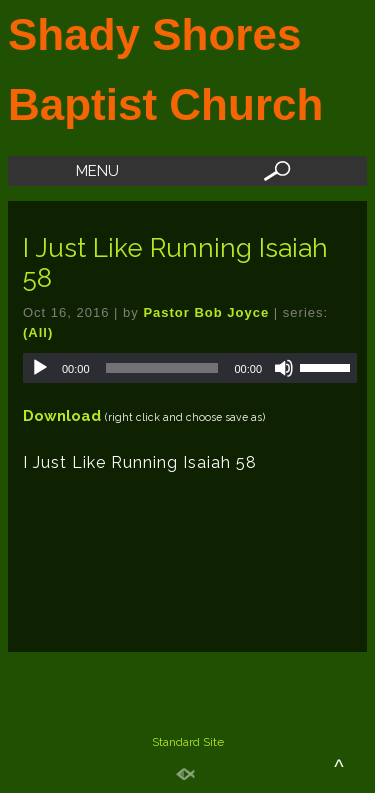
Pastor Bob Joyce (206, 312)
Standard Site (188, 742)
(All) (38, 332)
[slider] (162, 368)
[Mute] (284, 368)
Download (62, 416)
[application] (190, 368)
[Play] (40, 368)
